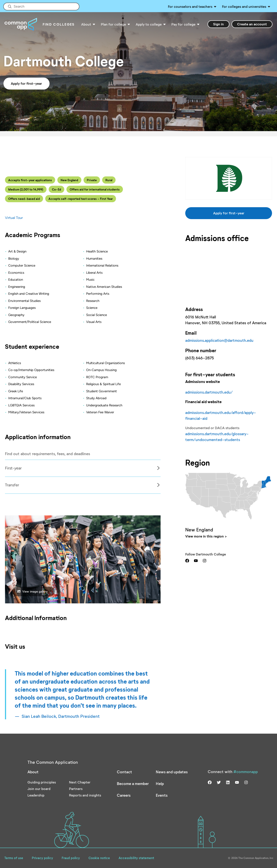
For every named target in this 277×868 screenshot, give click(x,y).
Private (92, 180)
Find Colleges (59, 24)
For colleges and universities (244, 6)
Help (160, 783)
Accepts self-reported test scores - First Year (81, 199)
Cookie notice (99, 858)
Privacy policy (42, 858)
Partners (76, 789)
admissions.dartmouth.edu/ (209, 392)
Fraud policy (71, 858)
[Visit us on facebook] (187, 560)
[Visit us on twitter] (219, 782)
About (86, 24)
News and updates (172, 772)
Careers (124, 795)
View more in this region (205, 536)
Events (162, 795)
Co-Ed (56, 189)
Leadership (36, 795)
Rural (109, 180)
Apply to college (149, 24)
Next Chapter (80, 782)
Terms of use (14, 858)
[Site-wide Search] (41, 7)
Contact (124, 772)
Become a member (133, 783)
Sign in (218, 24)
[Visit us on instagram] (205, 560)
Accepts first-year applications (30, 180)
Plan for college (113, 24)
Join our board (39, 789)
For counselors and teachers (190, 6)
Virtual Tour (14, 218)
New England (69, 180)
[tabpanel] (83, 468)
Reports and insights (85, 795)
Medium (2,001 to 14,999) (26, 189)
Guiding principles (42, 782)
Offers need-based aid (24, 199)
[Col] (83, 477)
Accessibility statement (136, 858)
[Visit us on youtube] (196, 560)
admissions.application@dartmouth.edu (219, 340)
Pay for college (183, 24)
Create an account (252, 24)
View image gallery (32, 591)
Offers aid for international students (95, 189)
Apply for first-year (26, 83)
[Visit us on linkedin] (228, 782)
